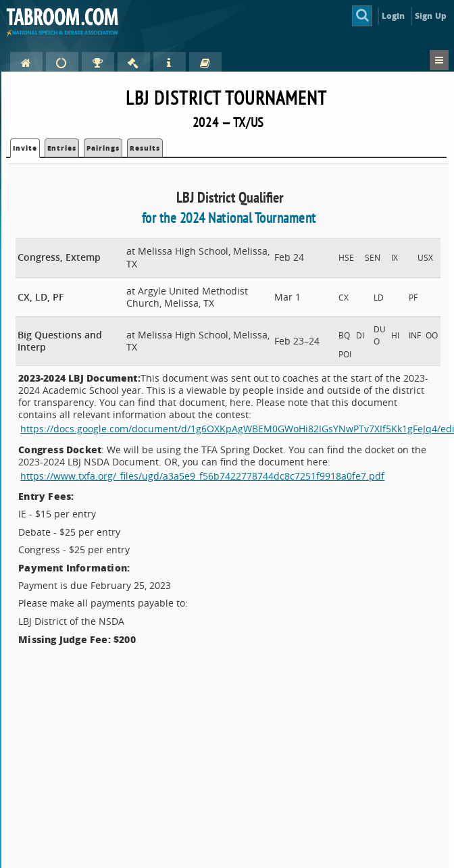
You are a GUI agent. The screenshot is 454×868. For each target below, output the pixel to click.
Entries (62, 148)
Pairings (103, 148)
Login (394, 16)
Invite (25, 148)
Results (145, 148)
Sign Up (431, 16)
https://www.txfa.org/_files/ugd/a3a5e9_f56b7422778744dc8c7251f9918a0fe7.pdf (202, 476)
